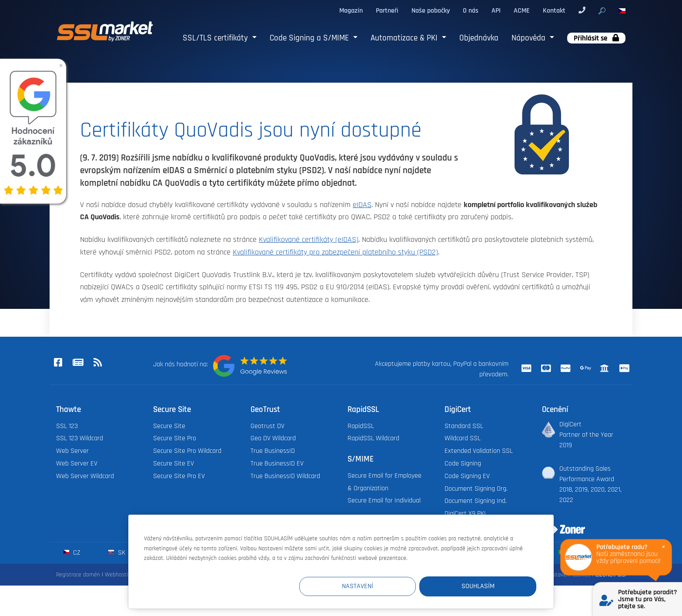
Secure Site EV (174, 464)
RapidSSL (361, 426)
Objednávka (479, 38)
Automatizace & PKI (405, 38)
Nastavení (376, 586)
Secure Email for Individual (384, 500)
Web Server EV (77, 464)
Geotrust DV (267, 426)
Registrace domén (78, 575)
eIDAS (362, 205)
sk (117, 553)
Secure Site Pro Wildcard (187, 451)
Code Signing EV (467, 476)
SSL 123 (67, 426)
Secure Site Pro (175, 438)
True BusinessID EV (277, 464)
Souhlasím (484, 586)
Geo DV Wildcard (273, 438)
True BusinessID (273, 451)
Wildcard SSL (463, 438)
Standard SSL (464, 426)
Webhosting (119, 575)
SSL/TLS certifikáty (216, 38)
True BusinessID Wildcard (285, 476)
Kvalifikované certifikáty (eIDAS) (309, 240)
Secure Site (169, 426)
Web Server (72, 451)
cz (72, 553)
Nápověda (530, 38)
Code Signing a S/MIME (310, 38)
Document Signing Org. (476, 489)
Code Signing (463, 464)
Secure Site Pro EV (179, 476)
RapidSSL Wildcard (373, 438)
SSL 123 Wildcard (80, 438)
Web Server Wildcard (85, 476)
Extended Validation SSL (479, 451)
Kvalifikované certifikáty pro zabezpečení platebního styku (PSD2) (335, 252)
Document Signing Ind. (476, 501)
